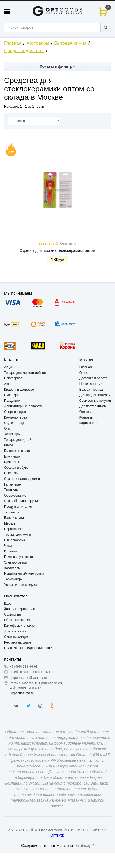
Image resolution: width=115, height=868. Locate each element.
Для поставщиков (93, 406)
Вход (8, 603)
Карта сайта (88, 423)
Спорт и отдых (15, 412)
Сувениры (12, 395)
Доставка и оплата (94, 378)
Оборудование (15, 496)
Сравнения (13, 615)
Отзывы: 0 (68, 243)
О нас (84, 373)
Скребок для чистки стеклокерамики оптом (57, 250)
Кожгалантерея (16, 417)
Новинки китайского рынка (24, 574)
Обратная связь (21, 693)
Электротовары (16, 562)
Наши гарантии (91, 384)
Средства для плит (24, 51)
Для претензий (15, 631)
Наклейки (11, 473)
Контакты (86, 417)
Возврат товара (91, 390)
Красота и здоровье (19, 390)
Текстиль (11, 490)
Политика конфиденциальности (28, 648)
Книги (8, 445)
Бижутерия (12, 456)
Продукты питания (18, 507)
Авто (8, 384)
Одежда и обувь (16, 468)
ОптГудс (57, 835)
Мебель (10, 523)
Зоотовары (12, 568)
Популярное (13, 378)
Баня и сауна (14, 518)
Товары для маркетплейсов (25, 373)
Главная (13, 43)
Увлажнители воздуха (20, 585)
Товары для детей (18, 440)
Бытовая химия (70, 43)
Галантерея (13, 484)
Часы (8, 546)
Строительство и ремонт (23, 479)
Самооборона (15, 540)
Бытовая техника (17, 451)
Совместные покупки (95, 401)
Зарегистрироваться (19, 609)
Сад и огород (14, 423)
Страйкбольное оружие (22, 501)
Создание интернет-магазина (47, 846)
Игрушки (10, 551)
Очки (8, 429)
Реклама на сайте (18, 642)
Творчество (13, 512)
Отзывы (85, 412)
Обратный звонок (17, 620)
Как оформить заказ (19, 626)
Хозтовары (38, 43)
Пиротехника (14, 529)
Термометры (14, 579)
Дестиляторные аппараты (24, 406)
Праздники (12, 401)
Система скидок (16, 637)
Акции (9, 367)
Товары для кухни (18, 535)
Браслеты (12, 462)
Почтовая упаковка (18, 557)
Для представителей (95, 395)
